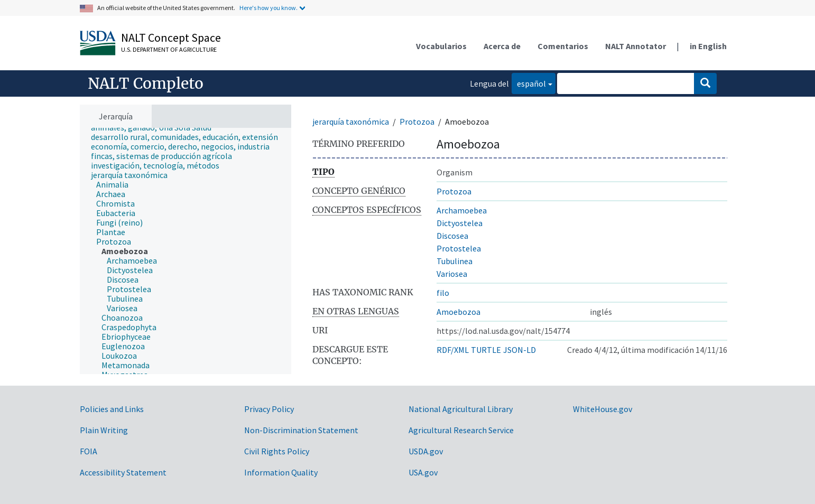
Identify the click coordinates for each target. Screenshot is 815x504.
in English (708, 46)
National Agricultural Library (461, 409)
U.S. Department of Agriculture (169, 49)
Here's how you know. (268, 8)
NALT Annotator (636, 46)
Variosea (452, 274)
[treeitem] (189, 137)
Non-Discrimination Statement (301, 430)
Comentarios (563, 46)
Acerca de (502, 46)
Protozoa (417, 122)
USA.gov (423, 472)
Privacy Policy (269, 409)
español (529, 83)
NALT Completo (146, 83)
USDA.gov (426, 451)
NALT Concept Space (171, 38)
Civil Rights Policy (277, 451)
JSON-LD (520, 350)
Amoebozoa (459, 312)
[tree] (186, 251)
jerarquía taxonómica (351, 122)
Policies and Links (112, 409)
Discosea (452, 236)
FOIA (89, 451)
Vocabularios (441, 46)
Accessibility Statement (123, 472)
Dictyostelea (460, 223)
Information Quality (281, 472)
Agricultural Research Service (461, 430)
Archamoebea (462, 210)
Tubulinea (455, 261)
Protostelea (459, 248)
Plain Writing (104, 430)
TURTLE (486, 350)
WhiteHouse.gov (603, 409)
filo (443, 293)
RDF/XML (453, 350)
